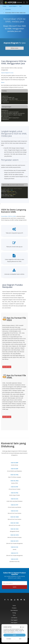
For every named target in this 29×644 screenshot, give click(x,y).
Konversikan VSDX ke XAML (9, 216)
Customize (9, 639)
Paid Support (14, 623)
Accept (14, 635)
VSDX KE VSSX (14, 529)
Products (14, 608)
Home (14, 606)
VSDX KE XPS (14, 559)
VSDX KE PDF (14, 487)
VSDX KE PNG (15, 493)
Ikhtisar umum (15, 48)
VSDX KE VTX (14, 553)
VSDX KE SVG (14, 499)
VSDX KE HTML (14, 475)
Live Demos (14, 618)
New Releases (14, 610)
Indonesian (19, 2)
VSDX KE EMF (14, 469)
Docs (14, 615)
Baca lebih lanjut (7, 367)
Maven (3, 82)
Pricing (14, 613)
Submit (14, 587)
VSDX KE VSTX (15, 541)
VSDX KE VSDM (15, 517)
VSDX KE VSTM (14, 535)
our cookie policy (18, 632)
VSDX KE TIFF (14, 505)
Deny (20, 639)
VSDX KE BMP (14, 463)
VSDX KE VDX (14, 511)
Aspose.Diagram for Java (7, 73)
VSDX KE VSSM (14, 523)
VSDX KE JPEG (14, 481)
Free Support (14, 620)
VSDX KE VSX (14, 547)
